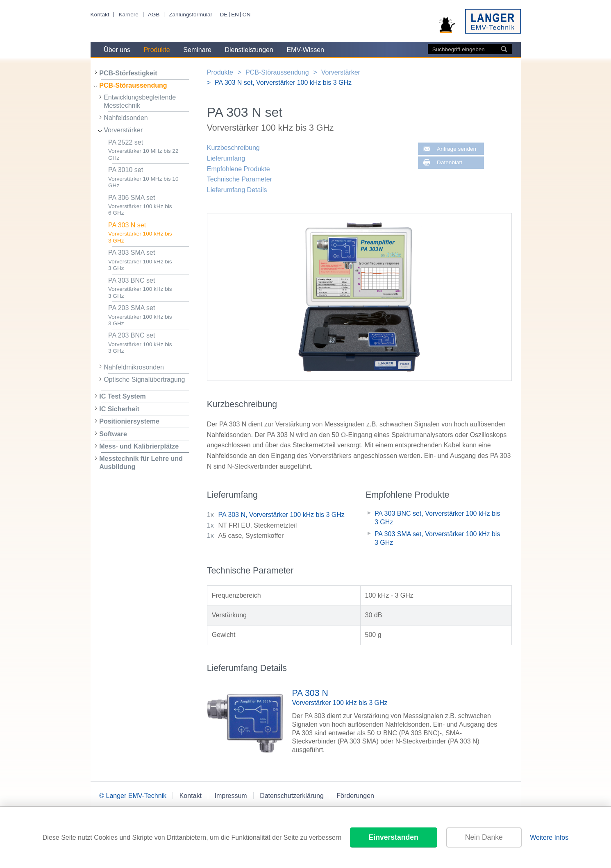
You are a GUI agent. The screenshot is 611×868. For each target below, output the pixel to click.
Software (113, 434)
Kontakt (100, 15)
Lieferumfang (226, 158)
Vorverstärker (123, 130)
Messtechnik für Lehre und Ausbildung (141, 462)
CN (247, 15)
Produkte (157, 50)
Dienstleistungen (249, 50)
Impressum (231, 796)
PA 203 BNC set (149, 343)
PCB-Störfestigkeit (128, 73)
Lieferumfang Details (237, 190)
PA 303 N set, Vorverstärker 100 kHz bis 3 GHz (283, 83)
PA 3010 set (149, 178)
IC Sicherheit (119, 409)
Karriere (128, 15)
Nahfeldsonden (126, 118)
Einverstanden (394, 837)
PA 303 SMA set (149, 260)
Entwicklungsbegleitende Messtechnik (140, 101)
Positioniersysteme (129, 421)
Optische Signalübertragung (144, 380)
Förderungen (355, 796)
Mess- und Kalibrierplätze (139, 446)
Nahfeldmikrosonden (134, 367)
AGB (154, 15)
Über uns (117, 50)
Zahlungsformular (191, 15)
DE (224, 15)
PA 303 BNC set (149, 288)
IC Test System (123, 396)
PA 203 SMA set (149, 316)
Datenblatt (450, 162)
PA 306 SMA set (149, 205)
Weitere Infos (549, 837)
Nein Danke (484, 837)
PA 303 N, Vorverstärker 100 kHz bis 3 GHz (282, 515)
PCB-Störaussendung (133, 85)
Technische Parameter (240, 179)
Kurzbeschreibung (233, 148)
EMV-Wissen (305, 50)
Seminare (197, 50)
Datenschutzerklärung (292, 796)
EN (235, 15)
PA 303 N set (149, 233)
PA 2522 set (149, 150)
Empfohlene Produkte (238, 169)
